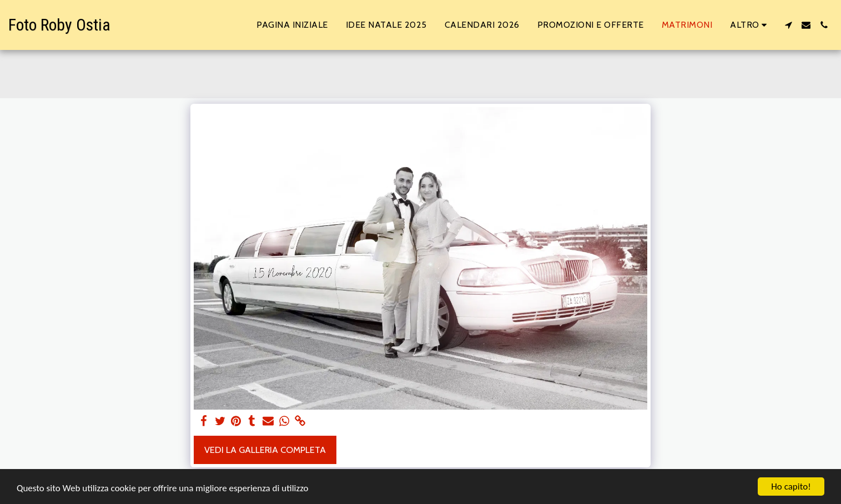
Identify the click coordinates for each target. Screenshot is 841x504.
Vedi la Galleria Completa (265, 450)
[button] (788, 25)
